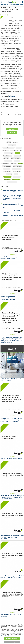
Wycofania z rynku (16, 179)
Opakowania (17, 161)
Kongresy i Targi (17, 156)
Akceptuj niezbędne (11, 642)
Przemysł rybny (9, 174)
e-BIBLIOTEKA (3, 5)
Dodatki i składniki (14, 150)
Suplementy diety (17, 177)
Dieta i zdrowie (5, 150)
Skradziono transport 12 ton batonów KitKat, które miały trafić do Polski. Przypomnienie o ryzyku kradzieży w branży (12, 197)
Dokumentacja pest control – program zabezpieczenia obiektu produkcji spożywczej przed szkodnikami (11, 420)
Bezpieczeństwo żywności (8, 148)
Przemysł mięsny (7, 169)
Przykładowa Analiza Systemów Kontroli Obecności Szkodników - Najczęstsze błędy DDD (12, 537)
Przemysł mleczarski (16, 169)
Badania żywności (12, 145)
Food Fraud (18, 153)
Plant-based (14, 164)
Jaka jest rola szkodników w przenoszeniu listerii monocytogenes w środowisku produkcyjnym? (11, 298)
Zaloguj (11, 132)
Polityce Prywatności (6, 636)
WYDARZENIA (10, 5)
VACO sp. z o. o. (20, 113)
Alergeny (9, 142)
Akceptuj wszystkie (11, 639)
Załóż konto (11, 129)
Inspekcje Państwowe (8, 156)
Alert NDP (15, 142)
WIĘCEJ (22, 5)
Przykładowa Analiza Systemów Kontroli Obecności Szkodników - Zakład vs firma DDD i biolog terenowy (12, 497)
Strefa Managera (7, 177)
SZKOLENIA (16, 5)
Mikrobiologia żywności (16, 158)
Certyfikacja (19, 148)
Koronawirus (6, 158)
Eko (21, 150)
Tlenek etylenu (7, 179)
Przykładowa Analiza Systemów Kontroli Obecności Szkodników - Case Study (12, 577)
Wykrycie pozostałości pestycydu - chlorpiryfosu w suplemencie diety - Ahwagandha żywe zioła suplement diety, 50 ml (13, 205)
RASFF (16, 174)
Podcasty (20, 164)
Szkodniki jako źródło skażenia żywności (12, 458)
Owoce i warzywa (5, 164)
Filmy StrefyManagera (9, 153)
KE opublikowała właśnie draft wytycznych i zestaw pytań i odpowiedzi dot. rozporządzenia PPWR (13, 190)
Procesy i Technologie (18, 166)
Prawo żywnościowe (6, 166)
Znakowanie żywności (12, 182)
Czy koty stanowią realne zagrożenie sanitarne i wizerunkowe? (11, 258)
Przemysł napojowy (7, 171)
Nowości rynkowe (8, 161)
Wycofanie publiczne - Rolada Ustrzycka (13, 216)
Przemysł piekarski (17, 171)
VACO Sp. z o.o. (13, 97)
